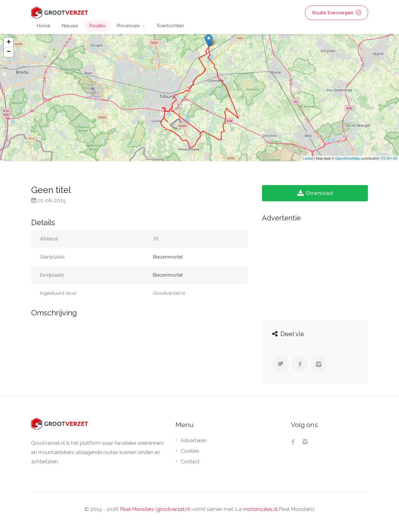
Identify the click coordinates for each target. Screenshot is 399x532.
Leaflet (308, 158)
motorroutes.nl (260, 509)
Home (44, 26)
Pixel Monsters (137, 509)
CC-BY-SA (389, 158)
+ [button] (9, 43)
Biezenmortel (168, 257)
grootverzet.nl (173, 509)
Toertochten (170, 26)
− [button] (9, 52)
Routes (97, 26)
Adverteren (194, 441)
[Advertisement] (315, 269)
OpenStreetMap (347, 158)
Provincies (128, 26)
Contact (190, 462)
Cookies (190, 451)
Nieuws (70, 26)
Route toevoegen (337, 13)
